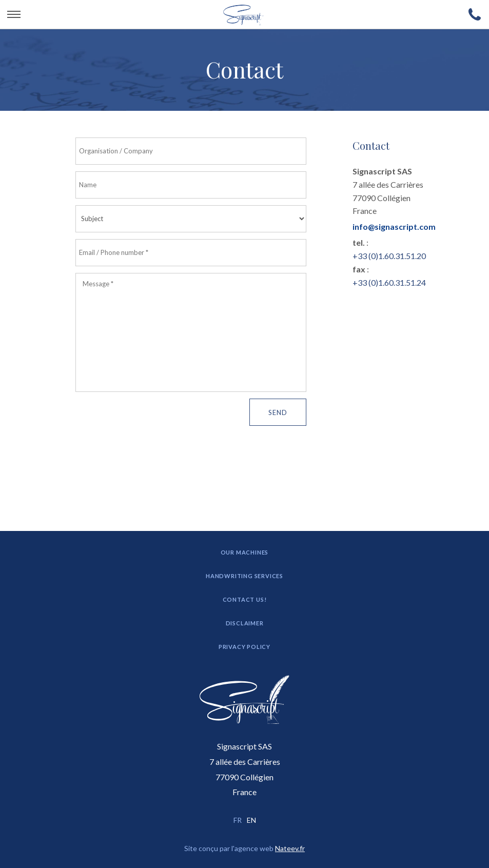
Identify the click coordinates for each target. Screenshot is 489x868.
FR (238, 820)
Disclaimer (245, 623)
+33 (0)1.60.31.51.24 (389, 282)
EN (251, 820)
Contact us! (245, 599)
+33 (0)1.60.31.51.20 (389, 256)
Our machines (245, 552)
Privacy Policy (244, 647)
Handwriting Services (244, 576)
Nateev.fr (290, 848)
